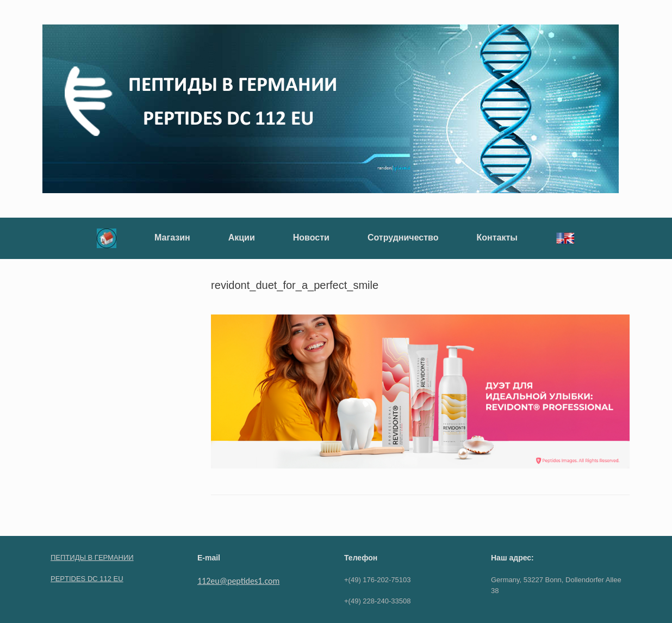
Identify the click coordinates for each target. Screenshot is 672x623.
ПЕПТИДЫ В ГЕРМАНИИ (92, 557)
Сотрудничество (403, 238)
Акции (242, 238)
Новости (311, 238)
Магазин (172, 238)
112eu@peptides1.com (238, 581)
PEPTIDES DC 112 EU (87, 579)
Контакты (497, 238)
